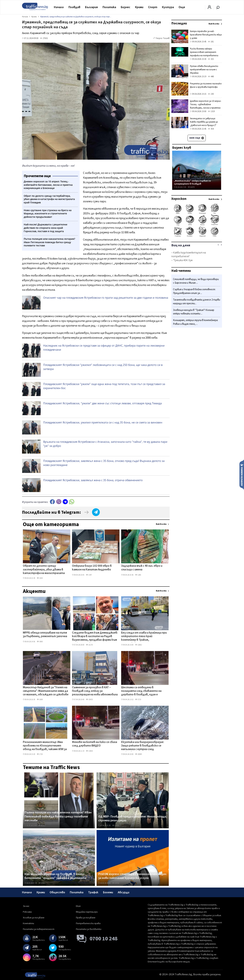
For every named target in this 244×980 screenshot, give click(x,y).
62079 (191, 187)
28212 (42, 825)
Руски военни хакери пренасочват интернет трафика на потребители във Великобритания (204, 54)
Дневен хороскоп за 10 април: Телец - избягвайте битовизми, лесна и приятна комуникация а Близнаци (206, 106)
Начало (59, 7)
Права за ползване (86, 918)
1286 (138, 575)
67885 (42, 883)
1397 (89, 575)
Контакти (28, 923)
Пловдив (74, 7)
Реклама (27, 912)
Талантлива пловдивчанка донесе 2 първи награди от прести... (197, 302)
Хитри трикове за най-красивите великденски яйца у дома (206, 35)
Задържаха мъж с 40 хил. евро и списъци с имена (142, 568)
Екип (78, 906)
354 (211, 129)
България (91, 7)
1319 (211, 111)
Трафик (93, 892)
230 (211, 94)
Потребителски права (88, 923)
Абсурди (124, 892)
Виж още (197, 138)
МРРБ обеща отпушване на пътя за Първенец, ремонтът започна (45, 635)
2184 (40, 578)
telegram (65, 502)
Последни (179, 23)
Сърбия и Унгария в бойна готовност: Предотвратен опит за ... (194, 291)
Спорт (153, 7)
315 (211, 59)
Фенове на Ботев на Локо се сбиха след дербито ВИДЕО (95, 744)
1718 (40, 754)
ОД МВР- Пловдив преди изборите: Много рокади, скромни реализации (133, 819)
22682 (138, 645)
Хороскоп (179, 199)
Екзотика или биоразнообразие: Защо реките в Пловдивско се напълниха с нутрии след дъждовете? (143, 746)
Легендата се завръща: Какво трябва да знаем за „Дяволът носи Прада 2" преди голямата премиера (204, 124)
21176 (89, 645)
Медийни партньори (87, 912)
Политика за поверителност (39, 929)
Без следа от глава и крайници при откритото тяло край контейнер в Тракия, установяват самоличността (144, 637)
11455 (116, 825)
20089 (138, 754)
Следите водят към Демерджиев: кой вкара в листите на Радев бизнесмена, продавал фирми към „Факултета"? (95, 637)
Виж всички (161, 524)
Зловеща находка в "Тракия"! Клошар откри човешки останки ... (194, 312)
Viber (59, 502)
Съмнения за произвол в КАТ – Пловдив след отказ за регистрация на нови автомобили (95, 691)
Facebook (52, 502)
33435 (89, 700)
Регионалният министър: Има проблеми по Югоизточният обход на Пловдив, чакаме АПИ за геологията (45, 746)
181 (211, 42)
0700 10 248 (104, 939)
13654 (89, 751)
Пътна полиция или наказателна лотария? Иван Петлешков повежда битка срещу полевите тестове (58, 817)
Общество (57, 892)
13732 (116, 883)
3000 (40, 642)
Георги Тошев (163, 38)
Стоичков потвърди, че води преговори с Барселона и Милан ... (196, 281)
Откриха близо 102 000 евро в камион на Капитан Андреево (92, 568)
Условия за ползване (34, 918)
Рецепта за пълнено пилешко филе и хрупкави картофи (206, 85)
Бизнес (126, 7)
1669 (40, 700)
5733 (138, 700)
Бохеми (108, 892)
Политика (109, 7)
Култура (168, 7)
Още (182, 7)
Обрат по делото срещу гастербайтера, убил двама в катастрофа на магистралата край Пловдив (44, 570)
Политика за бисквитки (89, 929)
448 (211, 77)
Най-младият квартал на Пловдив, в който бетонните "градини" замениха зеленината (55, 876)
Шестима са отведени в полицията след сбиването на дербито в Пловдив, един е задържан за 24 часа (141, 691)
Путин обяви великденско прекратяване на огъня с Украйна (204, 70)
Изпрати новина (242, 475)
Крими (139, 7)
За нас (26, 906)
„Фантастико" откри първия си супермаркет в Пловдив (192, 182)
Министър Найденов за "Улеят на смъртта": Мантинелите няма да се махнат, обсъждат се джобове (46, 691)
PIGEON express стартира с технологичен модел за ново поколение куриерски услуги (132, 876)
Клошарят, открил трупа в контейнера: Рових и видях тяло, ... (196, 322)
